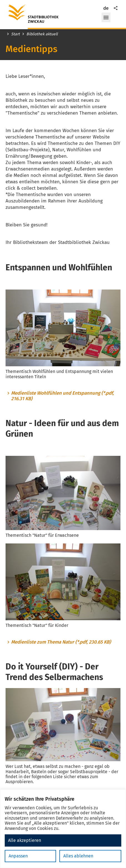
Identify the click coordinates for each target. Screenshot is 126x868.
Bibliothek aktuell (42, 34)
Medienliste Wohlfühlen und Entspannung (62, 396)
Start (15, 34)
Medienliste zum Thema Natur (61, 642)
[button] (106, 18)
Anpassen (18, 856)
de (106, 8)
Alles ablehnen (78, 856)
